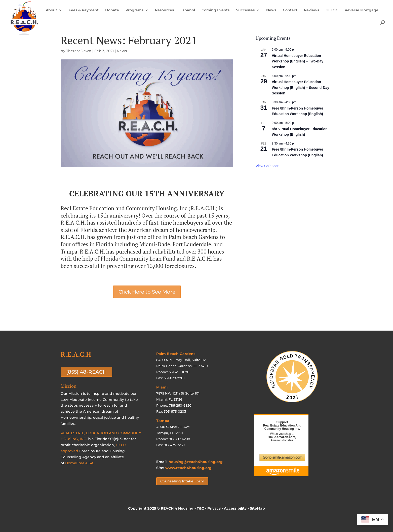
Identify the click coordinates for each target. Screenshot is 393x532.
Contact (290, 10)
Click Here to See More (147, 292)
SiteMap (257, 508)
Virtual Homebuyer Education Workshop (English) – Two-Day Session (298, 61)
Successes (245, 10)
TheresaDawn (79, 51)
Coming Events (215, 10)
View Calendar (267, 166)
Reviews (311, 10)
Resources (164, 10)
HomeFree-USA (79, 463)
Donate (112, 10)
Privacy (214, 508)
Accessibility (235, 508)
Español (188, 10)
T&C (200, 508)
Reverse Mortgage (362, 10)
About (51, 10)
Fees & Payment (84, 10)
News (271, 10)
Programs (134, 10)
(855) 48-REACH (86, 372)
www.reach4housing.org (188, 468)
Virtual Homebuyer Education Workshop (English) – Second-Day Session (300, 87)
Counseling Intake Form (182, 481)
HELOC (332, 10)
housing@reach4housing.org (196, 462)
